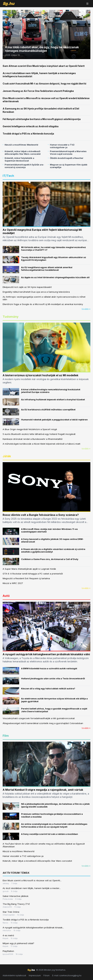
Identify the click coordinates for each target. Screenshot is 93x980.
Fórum (46, 975)
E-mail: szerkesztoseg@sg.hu (67, 975)
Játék (7, 456)
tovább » (86, 309)
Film (6, 736)
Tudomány (11, 317)
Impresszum (35, 975)
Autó (6, 596)
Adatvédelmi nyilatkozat (14, 975)
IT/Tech (8, 176)
